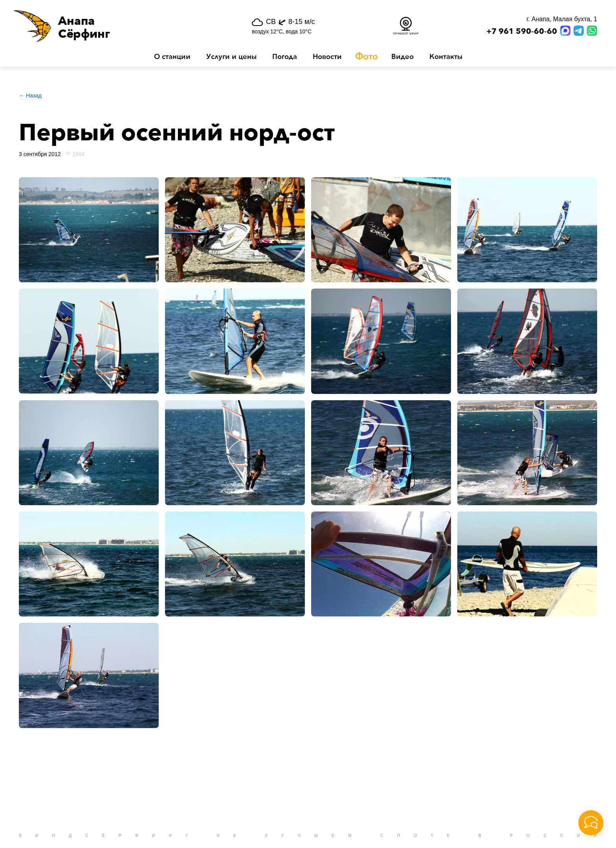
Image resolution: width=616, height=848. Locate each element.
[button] (112, 26)
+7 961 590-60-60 (522, 31)
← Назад (30, 96)
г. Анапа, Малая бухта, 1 (562, 19)
